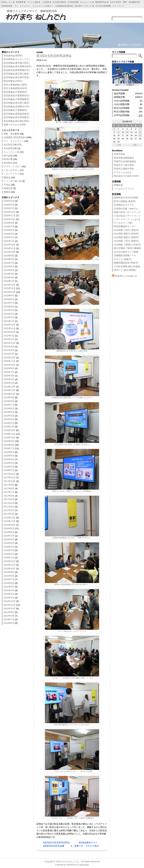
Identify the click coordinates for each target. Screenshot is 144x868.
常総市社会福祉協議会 (125, 161)
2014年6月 (9, 623)
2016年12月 (10, 518)
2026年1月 (9, 208)
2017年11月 (10, 477)
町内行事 (8, 159)
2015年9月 (9, 572)
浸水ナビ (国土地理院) (125, 270)
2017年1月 (9, 514)
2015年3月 (9, 594)
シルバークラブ (11, 174)
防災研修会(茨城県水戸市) (17, 107)
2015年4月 (9, 590)
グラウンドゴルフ (13, 166)
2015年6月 (9, 583)
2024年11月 (10, 248)
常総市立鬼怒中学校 (124, 169)
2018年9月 (9, 441)
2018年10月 (10, 438)
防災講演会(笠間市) (13, 56)
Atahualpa (84, 865)
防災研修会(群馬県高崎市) (17, 114)
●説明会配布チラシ (88, 843)
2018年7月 (9, 448)
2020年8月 (9, 368)
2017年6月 (9, 496)
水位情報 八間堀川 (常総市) (127, 245)
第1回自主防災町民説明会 (54, 56)
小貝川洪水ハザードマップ (127, 216)
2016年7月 (9, 536)
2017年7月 (9, 492)
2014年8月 (9, 616)
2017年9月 (9, 485)
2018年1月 (9, 470)
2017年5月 (9, 499)
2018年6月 (9, 452)
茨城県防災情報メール (125, 255)
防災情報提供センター (125, 226)
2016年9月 (9, 528)
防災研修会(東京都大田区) (17, 63)
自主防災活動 (10, 145)
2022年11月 (10, 328)
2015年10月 (10, 569)
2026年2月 (9, 205)
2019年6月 (9, 408)
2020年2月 (9, 379)
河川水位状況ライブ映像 (126, 252)
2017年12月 (10, 474)
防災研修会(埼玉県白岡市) (17, 121)
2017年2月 (9, 510)
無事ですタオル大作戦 (15, 125)
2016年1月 (9, 558)
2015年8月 (9, 576)
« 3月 (118, 145)
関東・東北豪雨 (11, 134)
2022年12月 (10, 325)
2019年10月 (10, 394)
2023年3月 (9, 314)
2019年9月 (9, 397)
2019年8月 (9, 401)
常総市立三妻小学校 (124, 165)
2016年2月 (9, 554)
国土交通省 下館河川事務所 (128, 248)
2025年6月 (9, 230)
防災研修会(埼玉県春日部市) (18, 66)
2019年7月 (9, 405)
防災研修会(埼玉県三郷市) (17, 74)
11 (127, 132)
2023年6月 (9, 307)
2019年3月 (9, 419)
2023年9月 (9, 296)
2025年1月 (9, 241)
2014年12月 (10, 601)
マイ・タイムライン (14, 141)
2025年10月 (10, 219)
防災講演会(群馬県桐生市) (17, 70)
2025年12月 (10, 212)
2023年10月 (10, 292)
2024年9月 (9, 256)
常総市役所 (120, 154)
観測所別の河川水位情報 (126, 198)
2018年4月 (9, 459)
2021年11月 (10, 343)
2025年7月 (9, 227)
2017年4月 (9, 503)
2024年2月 (9, 277)
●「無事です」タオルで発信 (85, 846)
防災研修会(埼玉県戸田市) (17, 77)
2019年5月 (9, 412)
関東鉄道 (118, 185)
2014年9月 (9, 612)
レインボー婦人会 (13, 181)
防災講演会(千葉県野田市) (17, 96)
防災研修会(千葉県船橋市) (17, 99)
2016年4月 (9, 547)
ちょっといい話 (11, 152)
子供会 (7, 185)
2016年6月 (9, 539)
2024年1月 (9, 281)
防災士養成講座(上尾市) (16, 85)
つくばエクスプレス (124, 189)
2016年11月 (10, 521)
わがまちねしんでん (70, 862)
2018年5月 (9, 456)
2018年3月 (9, 463)
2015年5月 (9, 587)
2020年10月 (10, 365)
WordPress (72, 865)
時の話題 (8, 156)
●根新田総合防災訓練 (54, 846)
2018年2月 (9, 467)
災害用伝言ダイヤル (124, 205)
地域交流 (8, 188)
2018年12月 (10, 430)
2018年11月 (10, 434)
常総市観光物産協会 (124, 158)
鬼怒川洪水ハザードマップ (127, 212)
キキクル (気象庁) (123, 259)
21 (140, 135)
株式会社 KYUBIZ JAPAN (126, 176)
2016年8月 (9, 532)
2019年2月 (9, 423)
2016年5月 (9, 543)
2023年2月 (9, 317)
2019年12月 (10, 387)
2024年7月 (9, 263)
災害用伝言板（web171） (127, 209)
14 (140, 132)
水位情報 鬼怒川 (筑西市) (126, 237)
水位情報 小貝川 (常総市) (126, 230)
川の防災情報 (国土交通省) (127, 266)
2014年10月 (10, 608)
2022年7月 (9, 336)
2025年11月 (10, 216)
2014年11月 (10, 605)
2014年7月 (9, 619)
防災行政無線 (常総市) (125, 201)
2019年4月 (9, 416)
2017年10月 (10, 481)
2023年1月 (9, 321)
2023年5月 (9, 310)
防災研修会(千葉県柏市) (16, 92)
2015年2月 (9, 598)
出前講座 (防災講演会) (15, 137)
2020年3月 (9, 376)
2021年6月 (9, 350)
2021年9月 (9, 347)
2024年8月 (9, 259)
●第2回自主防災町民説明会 (56, 843)
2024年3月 (9, 274)
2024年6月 (9, 266)
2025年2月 (9, 237)
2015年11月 (10, 565)
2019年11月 (10, 390)
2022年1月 (9, 339)
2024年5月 (9, 270)
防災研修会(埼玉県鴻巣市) (17, 117)
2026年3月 (9, 201)
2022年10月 (10, 332)
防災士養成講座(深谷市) (16, 88)
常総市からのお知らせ (126, 276)
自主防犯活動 (10, 148)
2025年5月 (9, 234)
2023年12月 (10, 285)
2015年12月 (10, 561)
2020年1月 (9, 383)
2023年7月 (9, 303)
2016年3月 (9, 550)
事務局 (7, 192)
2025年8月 (9, 223)
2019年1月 (9, 427)
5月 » (136, 145)
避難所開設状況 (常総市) (126, 263)
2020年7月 (9, 372)
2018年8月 (9, 445)
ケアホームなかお (123, 172)
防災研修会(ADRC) (13, 81)
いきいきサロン (11, 170)
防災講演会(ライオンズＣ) (17, 59)
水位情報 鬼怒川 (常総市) (126, 234)
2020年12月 (10, 358)
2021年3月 (9, 354)
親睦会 (7, 177)
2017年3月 (9, 507)
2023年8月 (9, 299)
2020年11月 (10, 361)
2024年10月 (10, 252)
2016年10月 (10, 525)
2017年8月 (9, 488)
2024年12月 (10, 245)
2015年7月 (9, 579)
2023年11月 (10, 288)
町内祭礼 (8, 163)
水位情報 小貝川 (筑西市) (126, 241)
